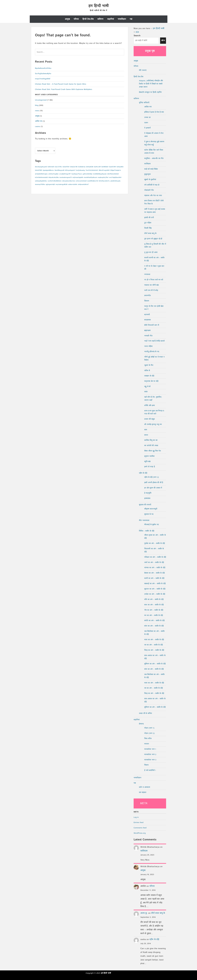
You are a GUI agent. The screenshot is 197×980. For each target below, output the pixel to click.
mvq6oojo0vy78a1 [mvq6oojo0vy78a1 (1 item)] (103, 177)
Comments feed (140, 828)
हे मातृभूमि (148, 493)
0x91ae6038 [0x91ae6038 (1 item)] (90, 167)
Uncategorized (41, 100)
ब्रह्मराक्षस (147, 330)
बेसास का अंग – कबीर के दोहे (154, 573)
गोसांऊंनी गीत (149, 190)
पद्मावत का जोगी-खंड (151, 285)
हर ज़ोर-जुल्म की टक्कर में (153, 488)
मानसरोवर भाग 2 (150, 754)
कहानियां (111, 19)
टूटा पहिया (148, 223)
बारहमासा (148, 320)
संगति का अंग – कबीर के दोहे (154, 621)
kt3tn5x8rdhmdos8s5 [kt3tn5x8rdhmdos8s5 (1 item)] (41, 177)
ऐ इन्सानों (147, 128)
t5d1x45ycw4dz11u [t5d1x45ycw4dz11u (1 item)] (104, 181)
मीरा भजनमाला (144, 520)
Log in (136, 817)
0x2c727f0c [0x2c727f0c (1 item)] (58, 167)
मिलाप (146, 765)
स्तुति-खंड (147, 462)
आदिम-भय (148, 107)
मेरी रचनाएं (143, 70)
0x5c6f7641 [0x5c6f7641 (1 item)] (66, 167)
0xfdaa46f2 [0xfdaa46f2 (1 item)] (120, 167)
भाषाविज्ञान (122, 19)
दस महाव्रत (143, 792)
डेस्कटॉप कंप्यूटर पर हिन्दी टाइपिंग (150, 92)
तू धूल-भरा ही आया (151, 252)
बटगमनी (147, 315)
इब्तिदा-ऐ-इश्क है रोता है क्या (154, 112)
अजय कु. (144, 913)
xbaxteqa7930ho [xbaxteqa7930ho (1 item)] (40, 185)
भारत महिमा (148, 346)
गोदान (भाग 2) (149, 733)
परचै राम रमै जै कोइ (151, 290)
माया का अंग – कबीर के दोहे (154, 640)
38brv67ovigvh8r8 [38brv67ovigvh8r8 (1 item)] (104, 170)
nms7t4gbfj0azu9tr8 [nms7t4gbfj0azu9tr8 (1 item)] (115, 177)
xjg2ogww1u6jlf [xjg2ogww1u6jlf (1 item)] (50, 185)
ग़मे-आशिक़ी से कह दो (152, 185)
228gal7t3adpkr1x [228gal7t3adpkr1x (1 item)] (115, 170)
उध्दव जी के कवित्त (145, 713)
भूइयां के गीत (149, 365)
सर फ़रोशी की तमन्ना (151, 446)
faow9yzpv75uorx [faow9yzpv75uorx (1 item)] (77, 174)
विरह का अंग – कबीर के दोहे (154, 650)
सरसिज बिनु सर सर (151, 440)
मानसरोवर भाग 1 (150, 749)
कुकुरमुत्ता (148, 174)
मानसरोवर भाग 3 (150, 760)
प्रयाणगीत (148, 296)
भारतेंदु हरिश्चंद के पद (152, 352)
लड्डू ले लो (147, 387)
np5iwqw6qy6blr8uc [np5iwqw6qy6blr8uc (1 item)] (41, 181)
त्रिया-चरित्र (148, 739)
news (37, 111)
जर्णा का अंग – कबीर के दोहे (154, 562)
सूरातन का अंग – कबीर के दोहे (155, 589)
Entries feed (138, 822)
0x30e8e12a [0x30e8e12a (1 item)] (82, 167)
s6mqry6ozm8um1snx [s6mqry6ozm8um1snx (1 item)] (69, 181)
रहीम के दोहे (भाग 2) (151, 477)
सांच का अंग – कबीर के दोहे (154, 626)
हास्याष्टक (147, 498)
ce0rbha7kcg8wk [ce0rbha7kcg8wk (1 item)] (53, 174)
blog (37, 105)
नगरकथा (147, 274)
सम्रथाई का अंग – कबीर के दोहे (155, 584)
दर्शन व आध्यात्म (144, 787)
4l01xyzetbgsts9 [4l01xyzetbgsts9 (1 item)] (70, 170)
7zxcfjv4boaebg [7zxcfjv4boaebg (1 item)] (80, 170)
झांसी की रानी (149, 218)
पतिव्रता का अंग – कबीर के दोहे (155, 557)
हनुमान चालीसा (149, 456)
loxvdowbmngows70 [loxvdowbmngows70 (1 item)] (66, 177)
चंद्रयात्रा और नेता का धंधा (153, 196)
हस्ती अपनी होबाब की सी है (154, 483)
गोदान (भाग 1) (149, 728)
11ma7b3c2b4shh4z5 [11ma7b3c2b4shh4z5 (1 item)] (92, 170)
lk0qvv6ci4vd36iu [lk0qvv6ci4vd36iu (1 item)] (54, 177)
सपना (146, 435)
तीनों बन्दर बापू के (150, 233)
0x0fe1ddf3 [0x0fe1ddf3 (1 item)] (51, 167)
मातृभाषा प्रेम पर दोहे (151, 381)
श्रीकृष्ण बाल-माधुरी (151, 509)
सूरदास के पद (149, 514)
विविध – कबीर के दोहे (147, 531)
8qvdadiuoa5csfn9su (43, 68)
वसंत (146, 392)
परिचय (76, 19)
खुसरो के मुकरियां (150, 180)
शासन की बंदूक (150, 419)
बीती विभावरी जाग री (152, 325)
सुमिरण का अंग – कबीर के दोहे (155, 664)
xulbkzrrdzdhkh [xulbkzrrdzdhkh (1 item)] (73, 185)
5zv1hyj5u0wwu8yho (43, 74)
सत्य (146, 430)
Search (137, 36)
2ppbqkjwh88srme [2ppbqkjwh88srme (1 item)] (48, 170)
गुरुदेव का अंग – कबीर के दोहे (155, 543)
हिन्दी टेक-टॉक (88, 19)
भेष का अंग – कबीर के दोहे (154, 610)
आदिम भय (39, 121)
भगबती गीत (148, 336)
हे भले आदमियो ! (150, 770)
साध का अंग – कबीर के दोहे (154, 605)
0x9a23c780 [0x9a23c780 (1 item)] (74, 167)
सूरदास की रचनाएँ (145, 505)
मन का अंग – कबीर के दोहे (154, 615)
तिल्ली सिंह (148, 228)
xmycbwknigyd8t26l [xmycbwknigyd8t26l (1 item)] (62, 185)
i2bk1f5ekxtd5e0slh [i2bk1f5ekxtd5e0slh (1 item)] (113, 174)
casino (38, 127)
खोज (163, 40)
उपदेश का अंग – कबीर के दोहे (155, 594)
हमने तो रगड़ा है (150, 467)
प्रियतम (147, 301)
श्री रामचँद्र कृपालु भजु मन (153, 424)
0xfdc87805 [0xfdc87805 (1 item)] (39, 170)
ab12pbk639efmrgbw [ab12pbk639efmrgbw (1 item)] (41, 174)
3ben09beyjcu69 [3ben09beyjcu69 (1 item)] (59, 170)
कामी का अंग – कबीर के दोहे (154, 578)
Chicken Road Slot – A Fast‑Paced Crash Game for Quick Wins (61, 84)
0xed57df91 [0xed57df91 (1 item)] (113, 167)
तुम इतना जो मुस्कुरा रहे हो (153, 239)
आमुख (67, 19)
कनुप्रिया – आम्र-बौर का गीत (154, 158)
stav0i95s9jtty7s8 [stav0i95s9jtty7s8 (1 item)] (93, 181)
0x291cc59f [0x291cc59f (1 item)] (97, 167)
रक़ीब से (147, 371)
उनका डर (147, 117)
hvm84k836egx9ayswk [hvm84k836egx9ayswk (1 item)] (100, 174)
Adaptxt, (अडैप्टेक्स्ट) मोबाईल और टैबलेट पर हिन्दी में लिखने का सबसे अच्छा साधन (151, 84)
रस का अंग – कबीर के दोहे (153, 645)
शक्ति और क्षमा (150, 405)
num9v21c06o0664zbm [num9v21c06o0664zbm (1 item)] (55, 181)
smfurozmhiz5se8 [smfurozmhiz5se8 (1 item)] (81, 181)
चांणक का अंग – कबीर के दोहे (155, 568)
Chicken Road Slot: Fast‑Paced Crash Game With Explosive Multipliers (64, 89)
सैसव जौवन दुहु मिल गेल (153, 451)
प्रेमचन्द (141, 724)
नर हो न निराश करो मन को (154, 280)
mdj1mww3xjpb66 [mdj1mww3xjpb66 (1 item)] (78, 177)
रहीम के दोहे (143, 473)
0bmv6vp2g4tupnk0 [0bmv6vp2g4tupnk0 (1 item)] (41, 167)
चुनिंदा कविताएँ (144, 103)
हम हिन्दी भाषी (98, 6)
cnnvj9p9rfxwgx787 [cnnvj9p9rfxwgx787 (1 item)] (65, 174)
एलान (146, 123)
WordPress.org (140, 833)
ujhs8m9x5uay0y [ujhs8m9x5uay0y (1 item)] (115, 181)
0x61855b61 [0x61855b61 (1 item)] (105, 167)
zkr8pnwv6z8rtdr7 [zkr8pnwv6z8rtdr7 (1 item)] (83, 185)
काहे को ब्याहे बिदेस (151, 169)
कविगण (100, 19)
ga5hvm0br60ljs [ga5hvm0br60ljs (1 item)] (88, 174)
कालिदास (147, 164)
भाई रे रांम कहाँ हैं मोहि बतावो (154, 341)
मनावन (147, 744)
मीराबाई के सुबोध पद (151, 525)
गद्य (131, 19)
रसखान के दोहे (149, 376)
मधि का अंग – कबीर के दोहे (154, 599)
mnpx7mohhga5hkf (43, 79)
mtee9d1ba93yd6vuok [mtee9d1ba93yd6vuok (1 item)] (90, 177)
